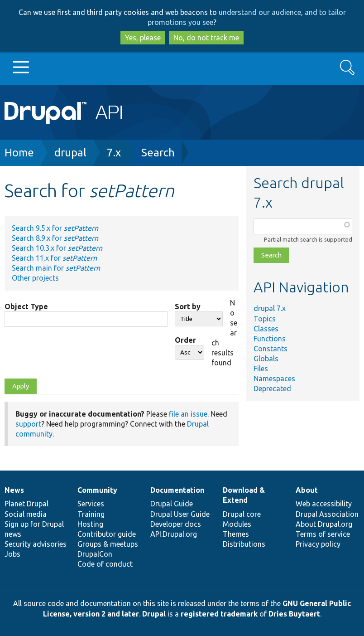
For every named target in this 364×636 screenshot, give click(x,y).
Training (91, 514)
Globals (266, 359)
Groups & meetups (108, 544)
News (14, 490)
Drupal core (242, 514)
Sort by (188, 306)
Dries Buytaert (294, 614)
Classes (266, 329)
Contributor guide (107, 534)
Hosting (90, 524)
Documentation (177, 490)
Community (97, 490)
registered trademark (219, 614)
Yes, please (143, 38)
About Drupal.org (324, 524)
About (307, 490)
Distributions (244, 544)
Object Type (26, 306)
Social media (26, 514)
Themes (236, 534)
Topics (265, 319)
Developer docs (176, 524)
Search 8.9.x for (55, 238)
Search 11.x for (54, 258)
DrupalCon (95, 554)
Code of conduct (105, 564)
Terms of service (323, 534)
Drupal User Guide (180, 514)
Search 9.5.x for (55, 228)
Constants (271, 349)
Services (91, 504)
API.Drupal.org (174, 534)
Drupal (154, 614)
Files (261, 369)
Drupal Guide (172, 504)
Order (185, 340)
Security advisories (36, 544)
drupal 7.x (270, 308)
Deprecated (272, 388)
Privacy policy (318, 544)
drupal (70, 153)
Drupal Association (327, 514)
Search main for (56, 268)
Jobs (12, 554)
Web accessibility (324, 504)
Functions (270, 339)
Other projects (35, 278)
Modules (237, 524)
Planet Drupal (26, 504)
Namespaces (274, 379)
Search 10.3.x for (57, 248)
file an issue (188, 414)
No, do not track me (206, 38)
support (28, 424)
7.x (114, 153)
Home (19, 153)
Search (158, 153)
